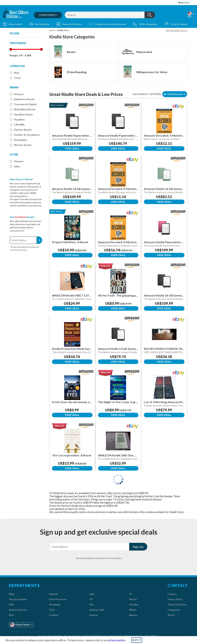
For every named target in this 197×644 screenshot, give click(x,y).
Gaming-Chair (97, 610)
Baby (12, 594)
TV (91, 599)
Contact (172, 594)
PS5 (91, 604)
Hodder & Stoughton (27, 135)
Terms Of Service (177, 604)
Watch (133, 610)
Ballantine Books (24, 99)
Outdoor (134, 604)
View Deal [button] (72, 149)
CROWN (19, 125)
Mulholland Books (25, 109)
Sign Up (39, 240)
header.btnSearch (150, 15)
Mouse (133, 599)
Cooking (54, 615)
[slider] (11, 49)
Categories (174, 610)
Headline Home (23, 114)
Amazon (19, 94)
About (171, 615)
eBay (17, 166)
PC (131, 594)
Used (17, 78)
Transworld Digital (25, 104)
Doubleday (21, 140)
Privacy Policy (175, 599)
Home (52, 30)
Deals (184, 3)
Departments (48, 15)
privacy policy (117, 640)
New (17, 73)
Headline (19, 119)
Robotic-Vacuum (18, 610)
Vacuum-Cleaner (18, 599)
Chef (52, 610)
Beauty (133, 615)
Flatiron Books (23, 130)
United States (20, 625)
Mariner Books (23, 145)
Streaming (55, 604)
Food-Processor (58, 599)
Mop (11, 615)
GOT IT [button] (137, 640)
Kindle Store (63, 30)
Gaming (93, 615)
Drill (11, 604)
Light (92, 594)
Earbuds (53, 594)
